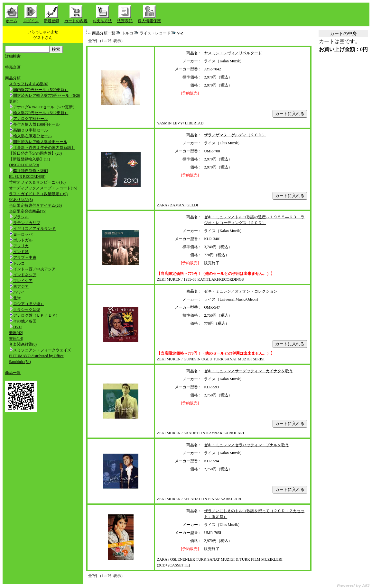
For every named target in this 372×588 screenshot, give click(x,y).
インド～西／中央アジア (34, 269)
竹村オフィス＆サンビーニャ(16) (37, 182)
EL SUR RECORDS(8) (27, 176)
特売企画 (13, 67)
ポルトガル (23, 240)
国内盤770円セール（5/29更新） (41, 90)
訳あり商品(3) (21, 200)
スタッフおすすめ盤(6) (29, 84)
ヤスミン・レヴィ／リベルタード (233, 53)
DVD (17, 327)
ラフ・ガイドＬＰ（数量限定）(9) (38, 194)
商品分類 (13, 78)
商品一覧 (13, 373)
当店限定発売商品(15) (28, 211)
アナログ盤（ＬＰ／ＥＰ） (36, 315)
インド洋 (21, 252)
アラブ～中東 (25, 258)
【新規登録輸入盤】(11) (30, 159)
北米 (17, 298)
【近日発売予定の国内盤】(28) (35, 153)
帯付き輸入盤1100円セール (36, 124)
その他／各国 (25, 321)
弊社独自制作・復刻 (31, 171)
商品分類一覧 (104, 33)
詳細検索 (13, 56)
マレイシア (23, 281)
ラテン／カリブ (27, 223)
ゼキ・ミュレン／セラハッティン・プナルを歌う (246, 445)
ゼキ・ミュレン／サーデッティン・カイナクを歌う (248, 371)
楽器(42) (16, 333)
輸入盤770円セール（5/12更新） (41, 113)
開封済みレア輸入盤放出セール (40, 142)
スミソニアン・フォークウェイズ (42, 350)
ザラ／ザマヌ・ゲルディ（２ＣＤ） (235, 135)
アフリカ (21, 246)
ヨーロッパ (23, 234)
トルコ (19, 263)
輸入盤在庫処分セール (33, 136)
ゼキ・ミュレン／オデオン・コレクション (241, 291)
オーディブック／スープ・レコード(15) (43, 188)
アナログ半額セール (31, 119)
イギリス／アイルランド (34, 229)
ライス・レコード (155, 33)
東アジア (21, 286)
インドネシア (25, 275)
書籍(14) (16, 339)
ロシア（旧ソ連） (29, 304)
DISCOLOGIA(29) (24, 165)
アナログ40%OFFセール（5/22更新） (45, 107)
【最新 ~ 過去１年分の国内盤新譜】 (44, 148)
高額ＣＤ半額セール (31, 130)
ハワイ (19, 292)
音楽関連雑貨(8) (23, 344)
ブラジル (21, 217)
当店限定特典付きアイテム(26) (35, 205)
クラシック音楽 (27, 310)
